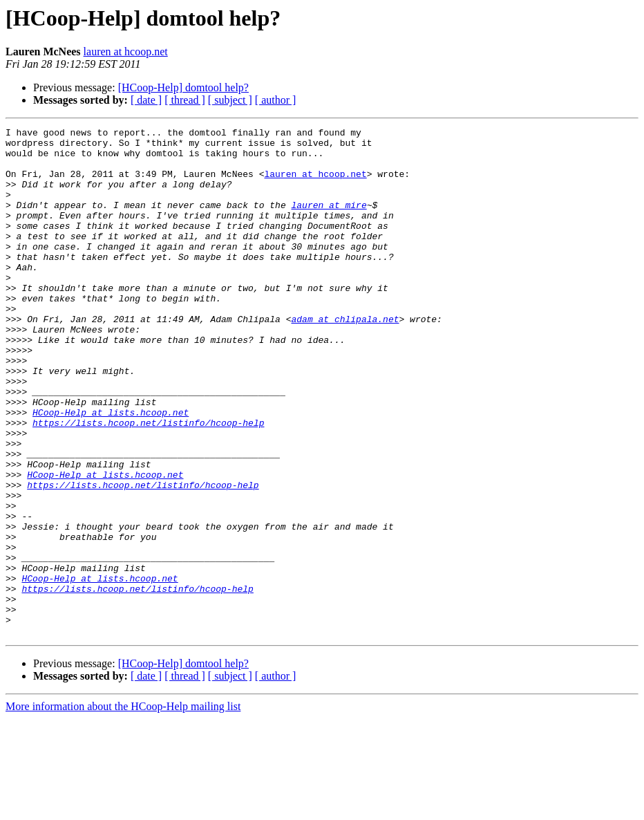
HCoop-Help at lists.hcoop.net (111, 470)
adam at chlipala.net (345, 358)
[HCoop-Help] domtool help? (183, 87)
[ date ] (146, 100)
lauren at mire (329, 221)
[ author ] (276, 100)
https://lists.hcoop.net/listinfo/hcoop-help (148, 483)
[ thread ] (185, 100)
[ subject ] (230, 100)
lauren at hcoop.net (126, 52)
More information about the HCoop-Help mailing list (123, 808)
